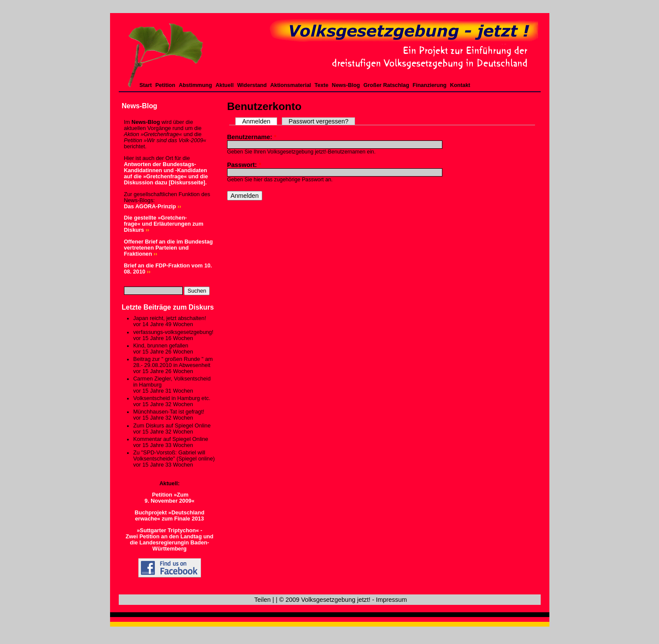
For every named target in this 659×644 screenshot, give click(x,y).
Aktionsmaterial (291, 85)
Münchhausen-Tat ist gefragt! (169, 412)
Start (146, 85)
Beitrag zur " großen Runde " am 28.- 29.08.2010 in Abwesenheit (173, 362)
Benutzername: (252, 137)
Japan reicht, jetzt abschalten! (169, 318)
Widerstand (252, 85)
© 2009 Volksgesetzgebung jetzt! (325, 600)
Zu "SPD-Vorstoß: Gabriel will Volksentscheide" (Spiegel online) (174, 456)
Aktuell (224, 85)
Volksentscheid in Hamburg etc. (172, 398)
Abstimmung (195, 85)
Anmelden (256, 121)
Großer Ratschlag (386, 85)
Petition (165, 85)
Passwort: (244, 165)
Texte (321, 85)
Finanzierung (430, 85)
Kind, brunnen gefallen (161, 346)
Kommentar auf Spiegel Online (171, 439)
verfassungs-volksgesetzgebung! (173, 332)
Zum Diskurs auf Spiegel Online (172, 426)
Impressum (391, 600)
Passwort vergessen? (318, 121)
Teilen (263, 600)
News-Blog (346, 85)
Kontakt (460, 85)
